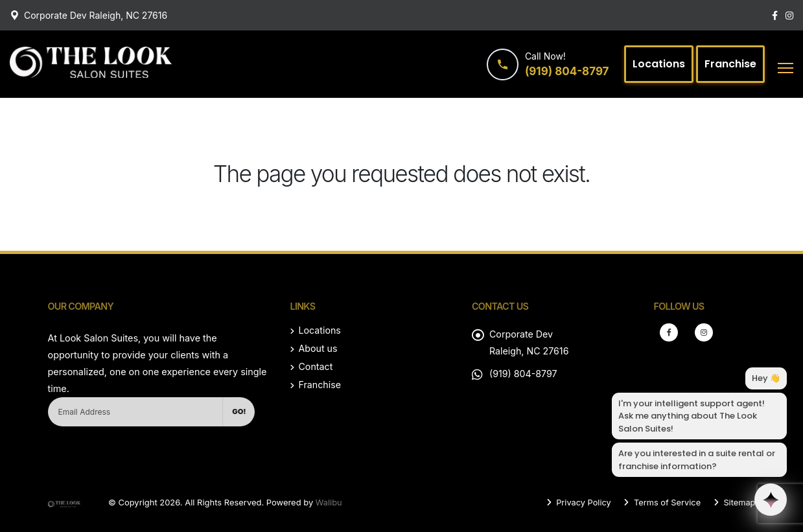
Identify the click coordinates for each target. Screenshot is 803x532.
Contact (315, 366)
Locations (320, 330)
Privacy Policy (581, 502)
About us (318, 348)
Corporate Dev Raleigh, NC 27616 (96, 15)
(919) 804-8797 (524, 374)
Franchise (320, 385)
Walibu (329, 502)
